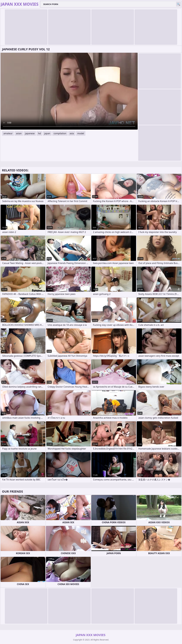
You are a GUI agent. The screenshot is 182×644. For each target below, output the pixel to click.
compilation (60, 133)
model (81, 133)
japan (47, 133)
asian (19, 133)
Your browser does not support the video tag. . (69, 91)
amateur (8, 133)
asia (72, 133)
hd (39, 133)
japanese (30, 133)
